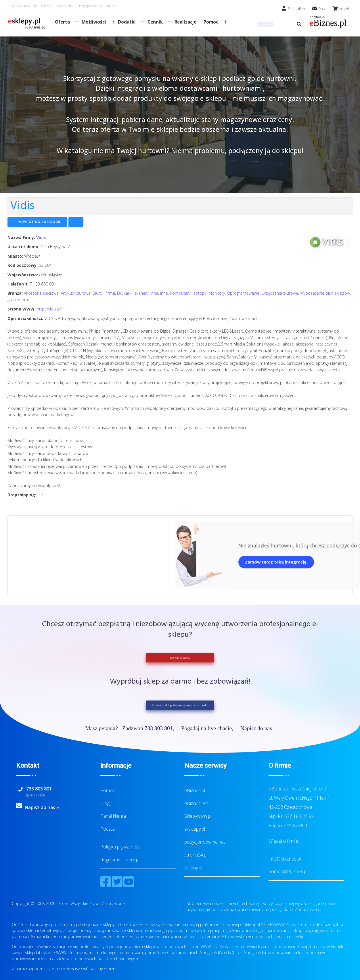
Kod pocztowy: (23, 265)
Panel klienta (113, 816)
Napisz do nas (256, 728)
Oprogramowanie (243, 293)
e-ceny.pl (193, 868)
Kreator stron (66, 6)
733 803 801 (159, 728)
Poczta (108, 829)
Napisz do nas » (42, 807)
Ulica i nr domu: (23, 247)
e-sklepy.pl (195, 829)
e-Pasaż (47, 6)
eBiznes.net (196, 803)
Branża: (15, 293)
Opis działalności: (25, 318)
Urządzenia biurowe (280, 293)
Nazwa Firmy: (21, 237)
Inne (154, 293)
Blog (105, 803)
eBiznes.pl (195, 790)
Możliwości (96, 22)
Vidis (41, 237)
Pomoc (213, 22)
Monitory (217, 293)
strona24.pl (196, 855)
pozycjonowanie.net (205, 842)
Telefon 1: (18, 284)
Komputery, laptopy (188, 293)
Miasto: (15, 256)
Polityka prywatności (121, 847)
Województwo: (23, 275)
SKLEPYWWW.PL (275, 924)
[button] (265, 24)
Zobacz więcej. (308, 909)
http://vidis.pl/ (49, 309)
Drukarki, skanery (133, 293)
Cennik (157, 22)
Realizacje (185, 22)
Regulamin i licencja (120, 860)
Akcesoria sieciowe (41, 293)
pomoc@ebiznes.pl (288, 871)
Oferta (65, 22)
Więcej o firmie (283, 841)
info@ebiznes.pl (285, 859)
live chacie (220, 728)
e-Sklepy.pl (250, 924)
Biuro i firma (104, 293)
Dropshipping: (22, 495)
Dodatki (129, 22)
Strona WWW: (22, 309)
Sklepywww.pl (198, 816)
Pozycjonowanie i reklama (98, 6)
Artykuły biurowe (76, 293)
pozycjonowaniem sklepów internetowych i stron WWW (160, 947)
